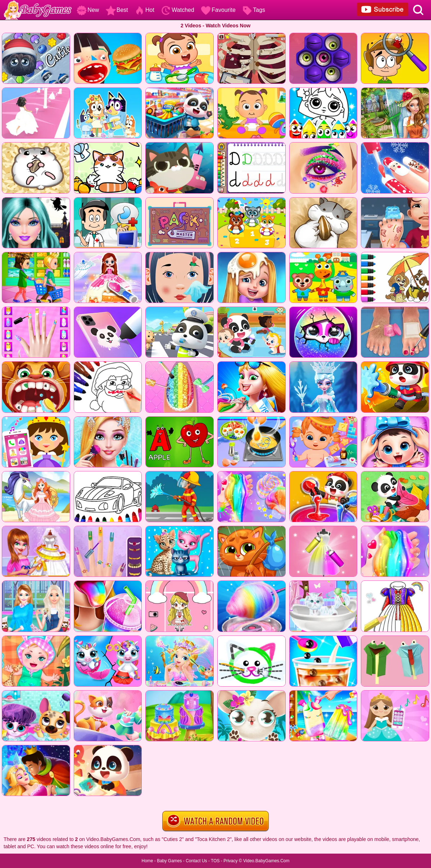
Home (147, 861)
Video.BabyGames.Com (266, 861)
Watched (178, 10)
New (88, 10)
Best (117, 10)
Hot (144, 10)
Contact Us (196, 861)
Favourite (218, 10)
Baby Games (169, 861)
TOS (215, 861)
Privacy (230, 861)
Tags (254, 10)
